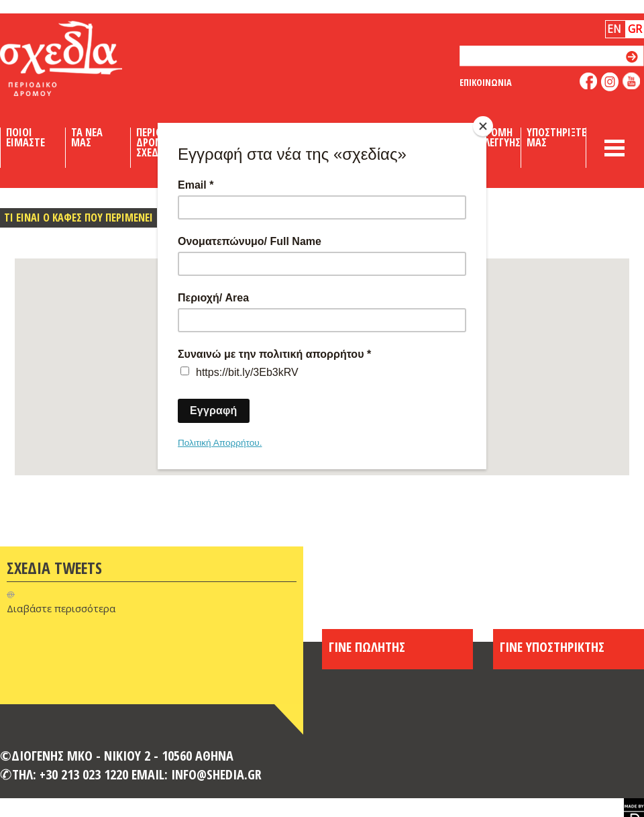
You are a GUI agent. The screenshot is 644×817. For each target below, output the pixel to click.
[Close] (483, 126)
